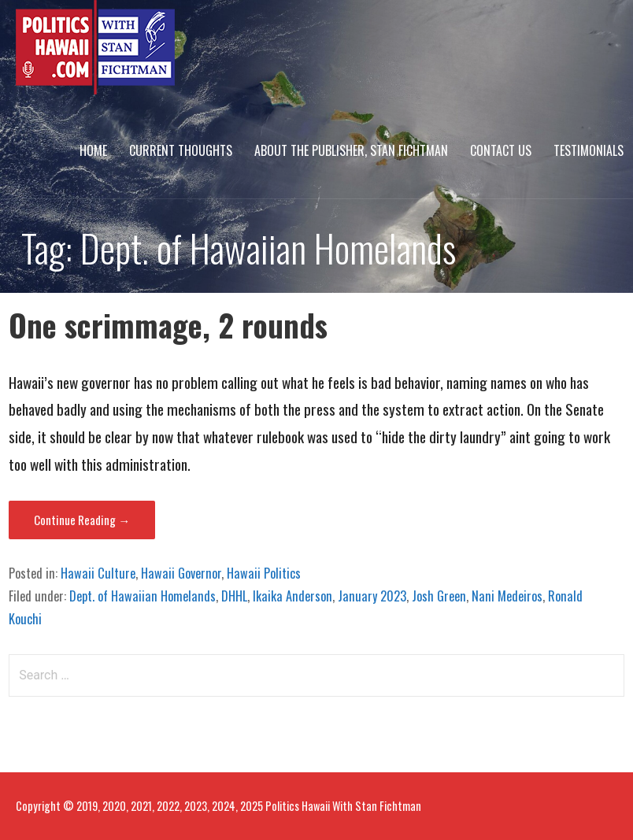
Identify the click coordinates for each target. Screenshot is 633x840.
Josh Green (439, 596)
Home (93, 150)
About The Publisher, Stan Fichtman (351, 150)
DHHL (234, 596)
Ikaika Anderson (292, 596)
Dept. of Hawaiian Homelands (143, 596)
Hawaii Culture (98, 573)
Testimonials (589, 150)
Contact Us (501, 150)
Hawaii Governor (181, 573)
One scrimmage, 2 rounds (168, 325)
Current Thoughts (181, 150)
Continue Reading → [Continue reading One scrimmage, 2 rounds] (82, 520)
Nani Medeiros (507, 596)
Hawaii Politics (264, 573)
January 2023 (372, 596)
